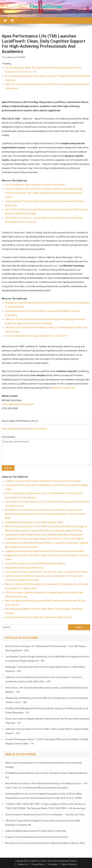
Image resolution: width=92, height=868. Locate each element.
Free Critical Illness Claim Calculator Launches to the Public (35, 185)
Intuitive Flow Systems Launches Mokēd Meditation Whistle (35, 563)
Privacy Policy (38, 864)
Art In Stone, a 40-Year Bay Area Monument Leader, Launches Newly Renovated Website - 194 (46, 690)
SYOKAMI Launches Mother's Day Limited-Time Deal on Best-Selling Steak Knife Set (46, 775)
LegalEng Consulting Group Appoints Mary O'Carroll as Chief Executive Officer (45, 551)
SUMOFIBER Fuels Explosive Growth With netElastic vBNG (34, 522)
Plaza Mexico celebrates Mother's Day (25, 568)
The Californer (46, 7)
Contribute (53, 864)
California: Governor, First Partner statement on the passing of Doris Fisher (43, 481)
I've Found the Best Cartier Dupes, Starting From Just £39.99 (36, 336)
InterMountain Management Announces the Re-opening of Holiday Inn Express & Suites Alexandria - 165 (47, 710)
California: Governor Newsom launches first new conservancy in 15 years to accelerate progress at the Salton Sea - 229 (44, 679)
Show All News (9, 429)
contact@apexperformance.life (18, 404)
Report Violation (39, 429)
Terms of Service (69, 864)
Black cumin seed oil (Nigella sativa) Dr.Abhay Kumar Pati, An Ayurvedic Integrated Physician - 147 (47, 721)
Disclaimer (24, 429)
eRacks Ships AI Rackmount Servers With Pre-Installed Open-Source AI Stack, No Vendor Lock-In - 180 (47, 700)
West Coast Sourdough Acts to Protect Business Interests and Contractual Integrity (43, 765)
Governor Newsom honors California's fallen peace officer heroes (38, 617)
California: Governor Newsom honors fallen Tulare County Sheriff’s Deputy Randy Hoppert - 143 (47, 731)
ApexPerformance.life (63, 388)
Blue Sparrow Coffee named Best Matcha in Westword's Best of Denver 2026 (45, 843)
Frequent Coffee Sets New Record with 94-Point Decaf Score (37, 837)
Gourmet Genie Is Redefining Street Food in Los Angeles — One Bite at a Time (45, 815)
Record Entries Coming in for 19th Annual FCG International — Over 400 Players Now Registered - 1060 (46, 648)
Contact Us (22, 864)
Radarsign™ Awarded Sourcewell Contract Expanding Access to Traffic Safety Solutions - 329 (45, 669)
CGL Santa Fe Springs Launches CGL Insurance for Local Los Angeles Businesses (46, 572)
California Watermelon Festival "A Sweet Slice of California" (36, 831)
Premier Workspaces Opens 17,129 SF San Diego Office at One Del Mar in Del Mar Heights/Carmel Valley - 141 (47, 741)
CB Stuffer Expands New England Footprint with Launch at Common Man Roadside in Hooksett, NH (43, 823)
